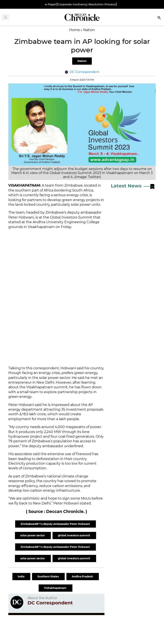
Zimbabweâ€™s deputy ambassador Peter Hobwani (56, 524)
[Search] (159, 18)
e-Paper (51, 4)
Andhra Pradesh (83, 576)
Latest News (126, 186)
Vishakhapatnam (56, 588)
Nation (82, 61)
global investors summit (74, 535)
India (21, 576)
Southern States (48, 576)
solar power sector (33, 535)
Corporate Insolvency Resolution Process (87, 4)
